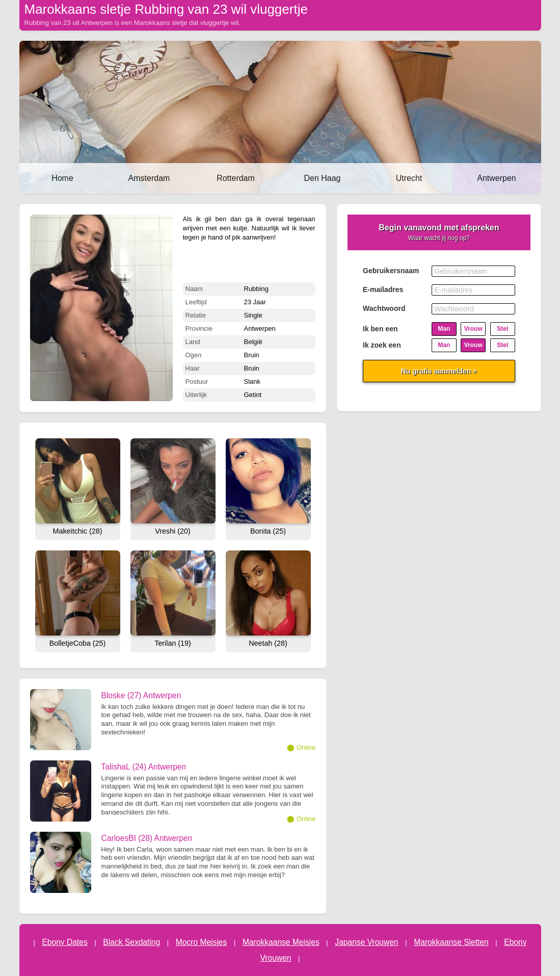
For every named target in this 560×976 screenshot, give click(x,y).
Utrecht (409, 178)
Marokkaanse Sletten (451, 942)
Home (62, 178)
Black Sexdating (131, 942)
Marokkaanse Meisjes (281, 942)
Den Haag (322, 178)
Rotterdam (236, 178)
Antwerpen (497, 178)
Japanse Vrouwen (366, 942)
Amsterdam (149, 178)
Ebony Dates (64, 942)
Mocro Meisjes (202, 942)
